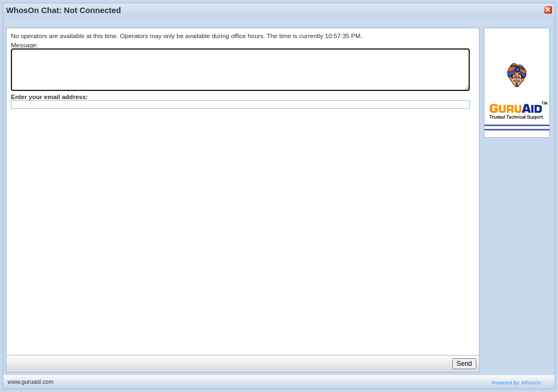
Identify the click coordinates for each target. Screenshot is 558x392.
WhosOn (531, 383)
